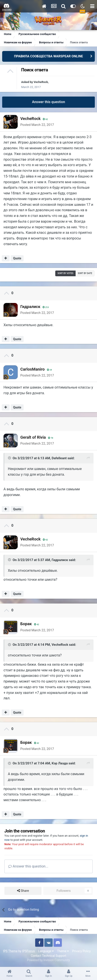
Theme (63, 951)
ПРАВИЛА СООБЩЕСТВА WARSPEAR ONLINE (48, 56)
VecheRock (41, 82)
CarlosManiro (32, 369)
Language (46, 951)
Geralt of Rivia (33, 437)
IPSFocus (28, 951)
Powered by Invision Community (48, 960)
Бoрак (26, 624)
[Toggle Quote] (10, 458)
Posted (37, 125)
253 (46, 307)
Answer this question (48, 102)
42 (37, 624)
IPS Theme (10, 951)
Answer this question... (28, 866)
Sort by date (85, 273)
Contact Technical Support (48, 956)
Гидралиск (30, 307)
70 (51, 438)
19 (49, 370)
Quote (17, 258)
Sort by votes (65, 273)
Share (23, 891)
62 (45, 119)
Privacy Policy (81, 951)
